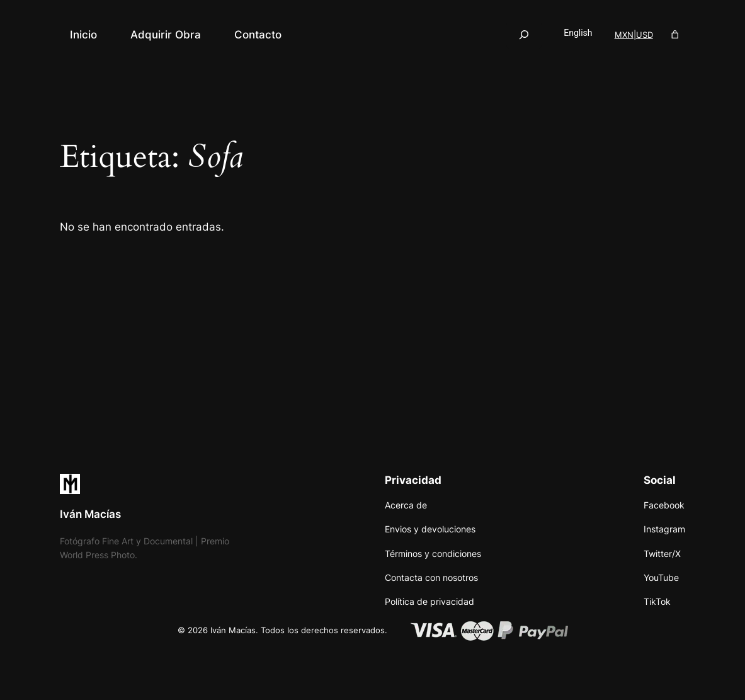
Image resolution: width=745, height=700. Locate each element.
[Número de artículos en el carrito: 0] (675, 35)
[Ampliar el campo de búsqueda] (524, 34)
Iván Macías (90, 514)
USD (645, 35)
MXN (624, 35)
